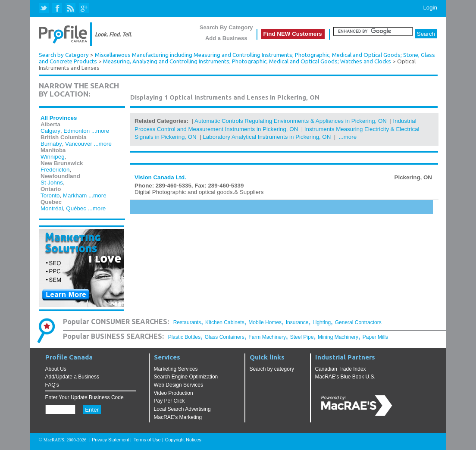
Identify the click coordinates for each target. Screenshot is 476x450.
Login (430, 8)
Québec (76, 208)
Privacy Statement (110, 440)
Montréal (52, 208)
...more (100, 131)
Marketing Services (176, 369)
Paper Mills (375, 337)
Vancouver (79, 144)
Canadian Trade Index (341, 369)
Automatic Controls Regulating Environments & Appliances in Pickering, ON (291, 121)
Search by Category (64, 55)
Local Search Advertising (182, 409)
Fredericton (55, 170)
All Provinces (59, 118)
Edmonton (77, 131)
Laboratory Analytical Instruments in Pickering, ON (267, 137)
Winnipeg (53, 157)
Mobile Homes (265, 322)
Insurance (297, 322)
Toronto (50, 195)
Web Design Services (179, 385)
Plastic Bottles (184, 337)
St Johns (52, 183)
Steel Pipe (302, 337)
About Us (56, 369)
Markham (75, 195)
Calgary (50, 131)
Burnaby (51, 144)
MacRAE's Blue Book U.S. (345, 377)
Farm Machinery (267, 337)
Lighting (322, 322)
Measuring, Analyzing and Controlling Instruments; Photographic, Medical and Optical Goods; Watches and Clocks (247, 61)
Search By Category (226, 27)
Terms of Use (147, 440)
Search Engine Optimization (186, 377)
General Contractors (358, 322)
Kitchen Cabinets (225, 322)
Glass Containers (225, 337)
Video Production (174, 393)
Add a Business (226, 38)
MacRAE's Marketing (178, 417)
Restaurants (187, 322)
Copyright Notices (183, 440)
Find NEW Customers (293, 34)
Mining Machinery (338, 337)
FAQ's (52, 385)
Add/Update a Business (72, 377)
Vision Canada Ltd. (160, 177)
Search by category (272, 369)
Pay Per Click (169, 401)
